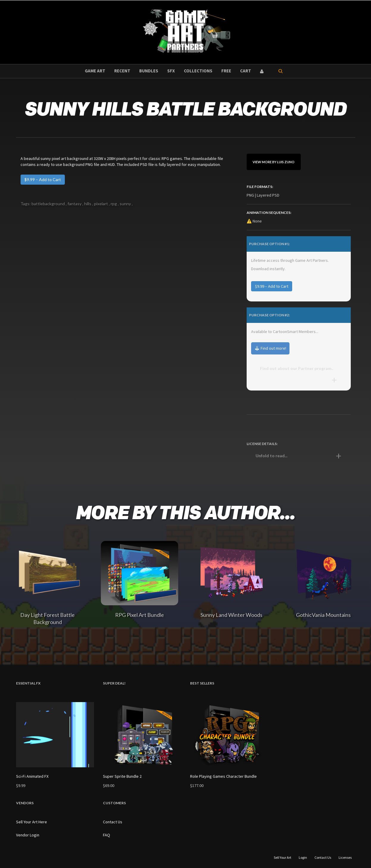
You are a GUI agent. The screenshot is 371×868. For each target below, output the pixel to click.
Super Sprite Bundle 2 (122, 776)
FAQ (107, 835)
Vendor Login (28, 835)
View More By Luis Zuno (274, 162)
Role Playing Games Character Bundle (223, 776)
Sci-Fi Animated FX (32, 776)
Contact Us (113, 822)
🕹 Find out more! (270, 348)
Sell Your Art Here (32, 822)
